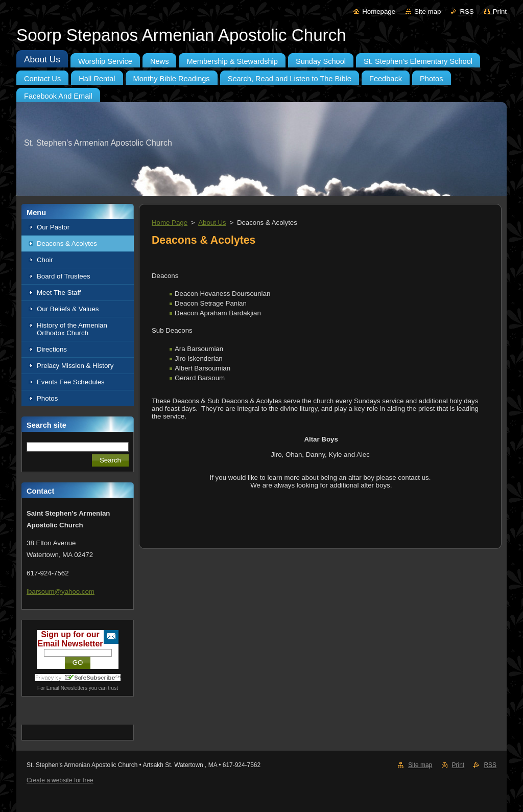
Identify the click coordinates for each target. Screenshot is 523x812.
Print (500, 11)
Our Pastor (53, 227)
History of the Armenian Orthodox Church (72, 329)
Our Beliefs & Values (68, 309)
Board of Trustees (64, 276)
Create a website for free (60, 780)
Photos (47, 398)
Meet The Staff (59, 293)
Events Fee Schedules (71, 382)
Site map (427, 11)
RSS (467, 11)
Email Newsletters (67, 688)
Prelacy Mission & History (75, 366)
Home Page (170, 223)
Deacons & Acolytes (67, 243)
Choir (45, 260)
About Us (212, 223)
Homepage (379, 11)
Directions (52, 349)
